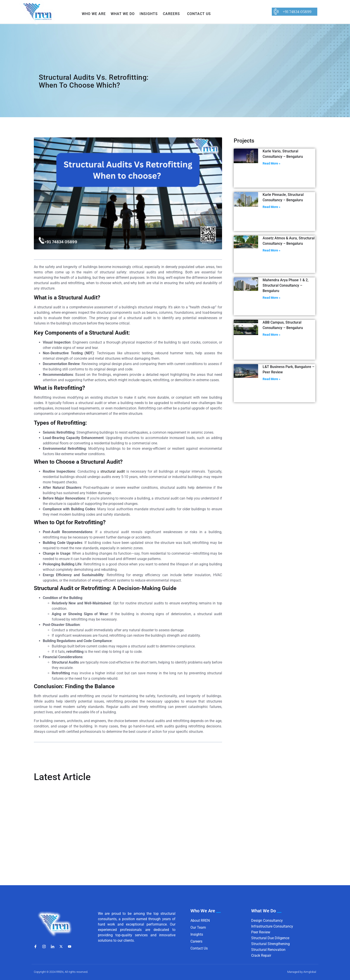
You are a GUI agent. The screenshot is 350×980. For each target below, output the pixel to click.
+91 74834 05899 (297, 12)
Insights (149, 14)
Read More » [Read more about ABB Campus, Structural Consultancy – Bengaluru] (271, 335)
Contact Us (199, 14)
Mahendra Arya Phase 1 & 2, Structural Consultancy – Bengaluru (286, 285)
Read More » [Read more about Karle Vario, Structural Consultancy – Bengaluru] (271, 163)
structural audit (113, 471)
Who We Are (94, 14)
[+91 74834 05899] (276, 12)
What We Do (123, 14)
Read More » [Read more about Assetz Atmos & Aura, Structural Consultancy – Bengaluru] (271, 250)
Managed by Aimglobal (302, 972)
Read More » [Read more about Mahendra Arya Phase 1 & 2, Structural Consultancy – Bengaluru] (271, 298)
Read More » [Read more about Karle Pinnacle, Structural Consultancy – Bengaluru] (271, 207)
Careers (171, 14)
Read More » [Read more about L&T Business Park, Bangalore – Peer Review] (271, 379)
